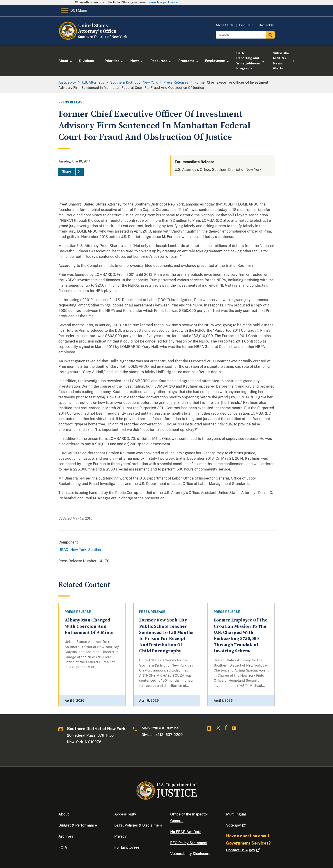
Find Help (246, 25)
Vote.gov (236, 825)
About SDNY (225, 25)
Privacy (121, 836)
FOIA (63, 847)
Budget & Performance (78, 825)
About (64, 814)
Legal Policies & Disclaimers (138, 825)
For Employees (127, 847)
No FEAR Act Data (186, 832)
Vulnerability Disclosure (190, 854)
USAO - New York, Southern (81, 550)
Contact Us (267, 25)
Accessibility (125, 814)
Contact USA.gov (243, 850)
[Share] (71, 172)
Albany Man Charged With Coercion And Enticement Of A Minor (90, 626)
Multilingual (236, 814)
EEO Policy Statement (189, 843)
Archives (66, 836)
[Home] (95, 39)
